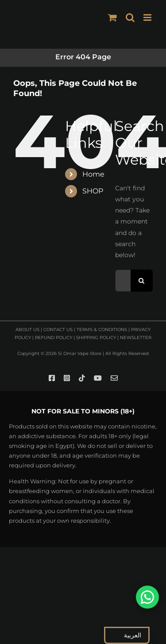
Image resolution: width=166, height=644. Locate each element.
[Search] (142, 281)
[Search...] (123, 281)
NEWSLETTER (136, 337)
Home (93, 174)
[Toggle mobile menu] (148, 17)
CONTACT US (58, 330)
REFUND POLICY (54, 337)
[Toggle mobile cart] (112, 17)
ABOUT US (27, 330)
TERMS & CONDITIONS (102, 330)
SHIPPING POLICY (96, 337)
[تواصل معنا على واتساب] (147, 597)
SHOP (93, 191)
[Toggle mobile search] (130, 17)
